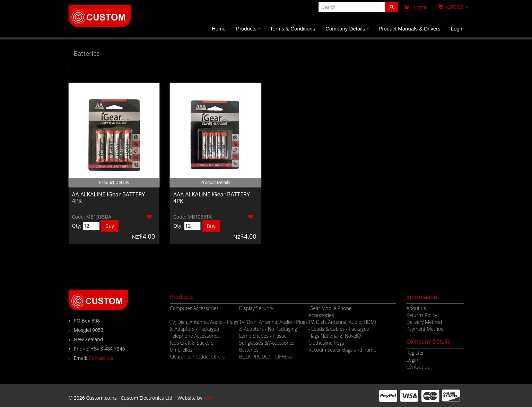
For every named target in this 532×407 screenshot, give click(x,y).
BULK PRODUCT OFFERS (266, 357)
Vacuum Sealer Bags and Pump (342, 350)
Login (414, 7)
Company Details (348, 32)
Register (415, 353)
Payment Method (425, 329)
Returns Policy (422, 315)
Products (249, 32)
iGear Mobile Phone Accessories (330, 312)
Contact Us (101, 358)
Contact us (418, 367)
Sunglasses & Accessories (267, 343)
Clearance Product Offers (197, 357)
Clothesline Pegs (326, 343)
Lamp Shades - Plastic (263, 336)
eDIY (209, 398)
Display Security (256, 308)
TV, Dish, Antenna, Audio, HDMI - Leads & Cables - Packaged (342, 325)
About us (416, 308)
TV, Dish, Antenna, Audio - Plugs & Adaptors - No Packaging (273, 325)
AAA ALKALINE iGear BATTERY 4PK (212, 198)
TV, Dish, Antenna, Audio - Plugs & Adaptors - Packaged (204, 325)
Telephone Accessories (195, 336)
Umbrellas (181, 350)
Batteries (87, 53)
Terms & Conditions (293, 29)
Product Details (114, 182)
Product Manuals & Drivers (409, 29)
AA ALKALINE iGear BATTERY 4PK (109, 198)
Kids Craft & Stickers (192, 343)
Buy (110, 226)
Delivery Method (424, 322)
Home (219, 29)
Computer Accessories (194, 308)
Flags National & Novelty (335, 336)
